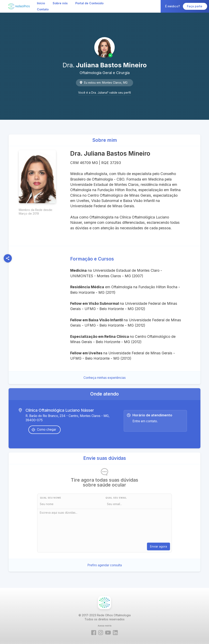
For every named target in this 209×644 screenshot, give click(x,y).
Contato (43, 9)
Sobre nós (60, 3)
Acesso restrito (105, 626)
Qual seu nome (51, 498)
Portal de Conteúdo (89, 3)
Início (41, 3)
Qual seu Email (116, 498)
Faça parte (195, 6)
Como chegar (47, 430)
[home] (19, 6)
